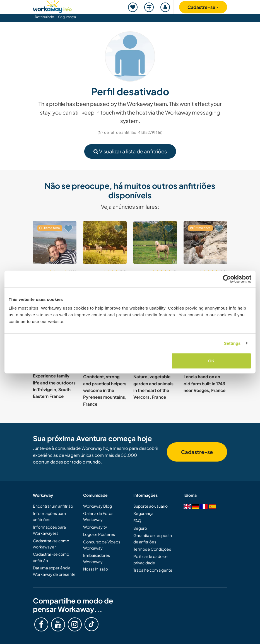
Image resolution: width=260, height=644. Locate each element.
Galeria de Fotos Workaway (98, 516)
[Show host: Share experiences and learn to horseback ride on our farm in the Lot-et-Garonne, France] (155, 243)
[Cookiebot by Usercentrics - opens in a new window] (227, 279)
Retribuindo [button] (44, 17)
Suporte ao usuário (151, 506)
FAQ (137, 521)
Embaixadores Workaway (97, 558)
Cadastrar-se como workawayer (51, 544)
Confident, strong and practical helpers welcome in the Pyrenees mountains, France (105, 390)
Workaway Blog (97, 506)
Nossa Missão (96, 569)
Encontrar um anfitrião (53, 506)
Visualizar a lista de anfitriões (130, 151)
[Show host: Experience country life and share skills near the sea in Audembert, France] (55, 243)
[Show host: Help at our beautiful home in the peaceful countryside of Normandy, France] (105, 243)
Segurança (67, 17)
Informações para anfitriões (49, 516)
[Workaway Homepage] (52, 6)
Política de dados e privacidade (151, 559)
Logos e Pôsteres (99, 534)
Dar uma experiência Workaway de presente (54, 571)
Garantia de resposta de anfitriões (153, 538)
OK (211, 361)
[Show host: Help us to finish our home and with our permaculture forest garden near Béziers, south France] (205, 243)
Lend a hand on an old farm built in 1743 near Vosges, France (204, 383)
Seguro (140, 528)
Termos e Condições (152, 549)
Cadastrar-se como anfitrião (51, 557)
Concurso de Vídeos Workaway (102, 545)
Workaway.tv (95, 527)
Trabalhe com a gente (153, 570)
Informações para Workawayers (49, 530)
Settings (232, 343)
